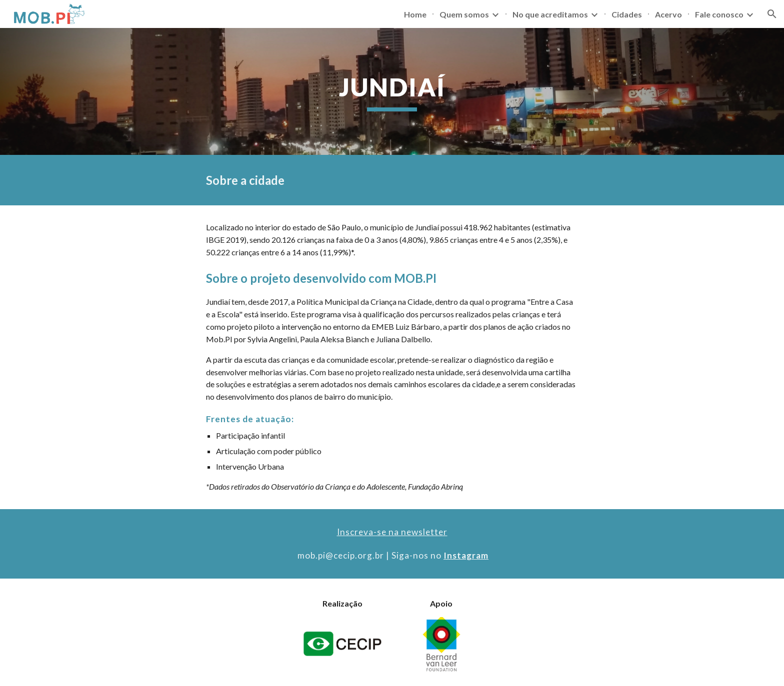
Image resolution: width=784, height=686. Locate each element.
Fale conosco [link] (719, 14)
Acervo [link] (668, 14)
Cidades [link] (627, 14)
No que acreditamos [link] (550, 14)
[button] (772, 14)
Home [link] (415, 14)
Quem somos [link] (464, 14)
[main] (392, 91)
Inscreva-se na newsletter (392, 532)
